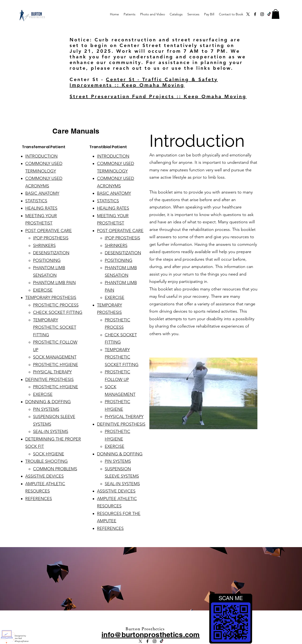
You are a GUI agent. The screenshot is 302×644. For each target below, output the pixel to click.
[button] (276, 14)
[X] (248, 14)
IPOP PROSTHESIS (51, 238)
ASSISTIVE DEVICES (44, 476)
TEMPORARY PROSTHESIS (51, 298)
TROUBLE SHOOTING (46, 461)
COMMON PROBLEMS (55, 469)
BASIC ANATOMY (42, 193)
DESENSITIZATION (51, 253)
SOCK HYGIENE (49, 454)
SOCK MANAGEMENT (55, 357)
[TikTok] (269, 14)
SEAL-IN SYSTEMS (51, 432)
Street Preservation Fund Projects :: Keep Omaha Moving (158, 96)
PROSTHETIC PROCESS (56, 305)
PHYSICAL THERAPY (52, 372)
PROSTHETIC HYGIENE (56, 365)
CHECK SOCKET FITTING (58, 312)
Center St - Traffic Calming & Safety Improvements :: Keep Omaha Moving (144, 82)
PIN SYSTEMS (46, 409)
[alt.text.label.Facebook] (255, 14)
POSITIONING (47, 260)
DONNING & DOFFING (48, 402)
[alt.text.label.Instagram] (262, 14)
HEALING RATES (41, 208)
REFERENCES (39, 499)
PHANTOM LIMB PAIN (54, 283)
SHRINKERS (44, 246)
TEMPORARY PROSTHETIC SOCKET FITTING (55, 327)
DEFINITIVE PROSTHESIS (49, 380)
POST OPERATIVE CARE (48, 231)
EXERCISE (43, 290)
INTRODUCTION (41, 156)
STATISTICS (36, 201)
